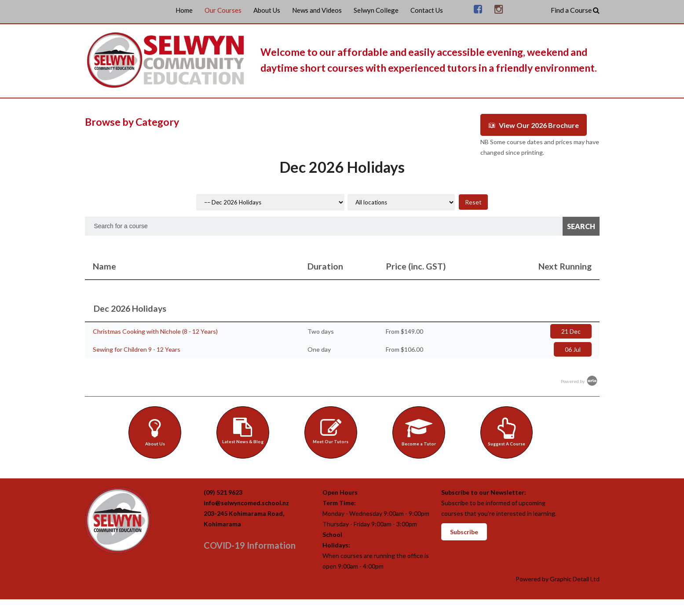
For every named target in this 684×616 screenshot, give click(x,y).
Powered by (580, 380)
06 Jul (573, 348)
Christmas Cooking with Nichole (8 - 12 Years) (155, 330)
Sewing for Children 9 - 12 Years (137, 348)
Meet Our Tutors (332, 430)
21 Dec (571, 330)
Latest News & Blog (244, 430)
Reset (473, 201)
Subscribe (464, 533)
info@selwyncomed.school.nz (246, 504)
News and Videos (317, 10)
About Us (267, 10)
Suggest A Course (508, 431)
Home (184, 10)
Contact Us (427, 10)
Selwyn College (376, 10)
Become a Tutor (420, 431)
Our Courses (223, 10)
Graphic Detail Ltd (575, 580)
